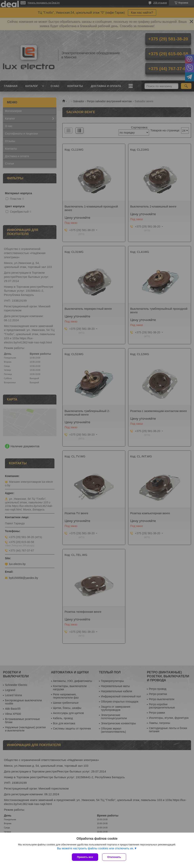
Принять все (85, 857)
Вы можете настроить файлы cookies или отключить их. (96, 848)
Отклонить (114, 857)
